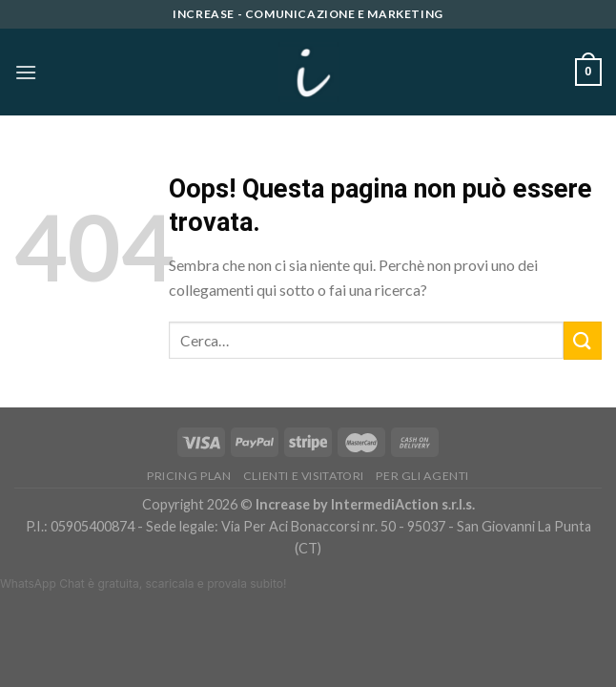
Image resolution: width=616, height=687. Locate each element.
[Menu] (26, 72)
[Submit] (583, 340)
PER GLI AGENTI (422, 476)
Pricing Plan (189, 476)
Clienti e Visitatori (304, 476)
